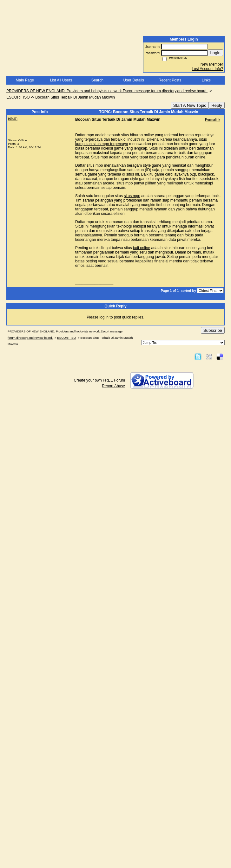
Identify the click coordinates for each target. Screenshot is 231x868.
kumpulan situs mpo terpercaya (102, 144)
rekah (13, 119)
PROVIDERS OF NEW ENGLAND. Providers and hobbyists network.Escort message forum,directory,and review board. (107, 91)
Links (206, 80)
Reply (217, 105)
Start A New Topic (190, 105)
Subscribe (213, 330)
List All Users (61, 80)
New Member (212, 64)
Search (97, 80)
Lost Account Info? (207, 69)
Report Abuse (113, 386)
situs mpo (132, 196)
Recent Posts (170, 80)
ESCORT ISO (18, 97)
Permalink (213, 119)
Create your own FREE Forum (99, 380)
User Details (133, 80)
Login (215, 53)
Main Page (25, 80)
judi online (142, 248)
